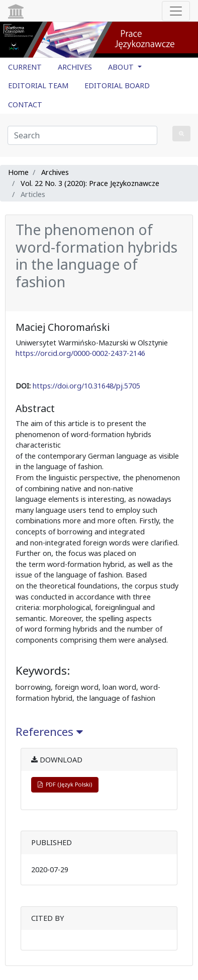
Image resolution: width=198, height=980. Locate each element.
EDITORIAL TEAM (38, 85)
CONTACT (25, 105)
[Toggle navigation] (176, 11)
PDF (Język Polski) (65, 784)
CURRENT (25, 67)
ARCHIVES (75, 67)
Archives (55, 172)
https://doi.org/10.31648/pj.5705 (86, 386)
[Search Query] (82, 135)
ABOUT (122, 67)
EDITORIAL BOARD (117, 85)
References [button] (49, 732)
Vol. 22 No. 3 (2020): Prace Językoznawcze (90, 183)
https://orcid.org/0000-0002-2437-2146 (80, 353)
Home (18, 172)
